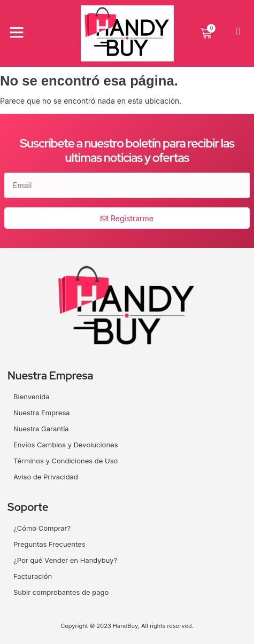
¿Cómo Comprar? (42, 528)
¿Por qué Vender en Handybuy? (65, 560)
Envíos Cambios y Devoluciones (66, 445)
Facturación (33, 576)
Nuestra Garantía (41, 429)
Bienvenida (31, 397)
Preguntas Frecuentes (49, 544)
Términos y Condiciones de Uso (66, 461)
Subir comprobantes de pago (61, 592)
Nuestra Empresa (42, 413)
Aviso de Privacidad (46, 477)
